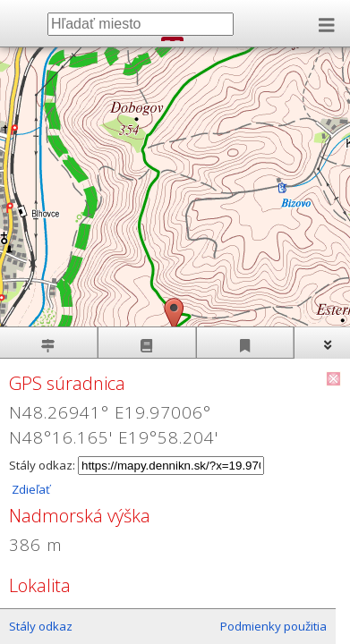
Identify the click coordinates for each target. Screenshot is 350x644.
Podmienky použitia (273, 626)
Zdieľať (30, 489)
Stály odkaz (41, 626)
